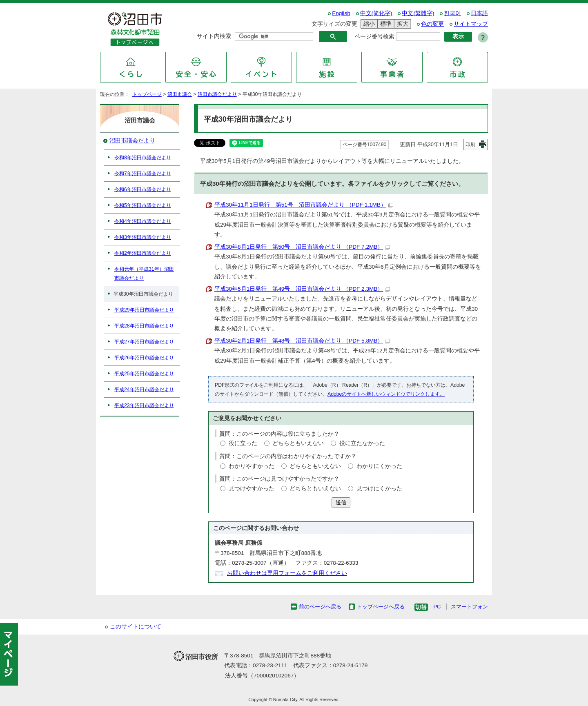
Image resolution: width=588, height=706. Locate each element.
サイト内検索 (214, 36)
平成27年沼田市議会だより (144, 342)
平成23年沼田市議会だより (144, 405)
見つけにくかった (379, 489)
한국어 (452, 13)
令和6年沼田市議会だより (143, 189)
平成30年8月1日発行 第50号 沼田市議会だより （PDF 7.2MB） (302, 247)
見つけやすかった (252, 489)
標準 (385, 24)
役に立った (243, 443)
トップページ (147, 94)
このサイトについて (136, 627)
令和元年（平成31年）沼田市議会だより (144, 274)
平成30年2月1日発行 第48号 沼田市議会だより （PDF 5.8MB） (302, 341)
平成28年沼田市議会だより (144, 326)
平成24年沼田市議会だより (144, 390)
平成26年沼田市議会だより (144, 358)
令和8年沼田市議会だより (143, 158)
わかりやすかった (252, 466)
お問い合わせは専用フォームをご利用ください (287, 573)
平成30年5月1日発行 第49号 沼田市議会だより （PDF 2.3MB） (302, 289)
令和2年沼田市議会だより (143, 253)
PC (437, 607)
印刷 (470, 145)
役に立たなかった (362, 443)
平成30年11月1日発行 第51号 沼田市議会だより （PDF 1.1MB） (304, 205)
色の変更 (432, 24)
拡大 (401, 24)
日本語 (479, 13)
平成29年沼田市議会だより (144, 310)
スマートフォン (469, 607)
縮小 (368, 24)
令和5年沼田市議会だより (143, 205)
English (341, 13)
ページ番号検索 (374, 37)
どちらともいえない (298, 443)
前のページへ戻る (320, 607)
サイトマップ (471, 24)
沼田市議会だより (217, 94)
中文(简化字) (376, 13)
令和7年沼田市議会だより (143, 174)
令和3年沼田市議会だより (143, 237)
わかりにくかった (379, 466)
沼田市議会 (180, 94)
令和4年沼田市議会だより (143, 221)
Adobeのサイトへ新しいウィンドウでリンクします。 (386, 394)
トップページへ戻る (381, 607)
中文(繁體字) (418, 13)
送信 (341, 502)
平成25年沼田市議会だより (144, 374)
